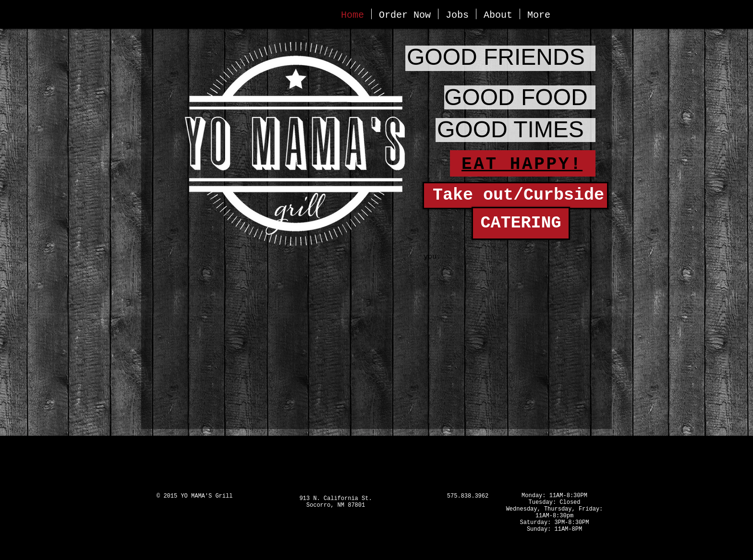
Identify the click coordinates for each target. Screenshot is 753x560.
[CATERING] (521, 223)
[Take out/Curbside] (516, 196)
